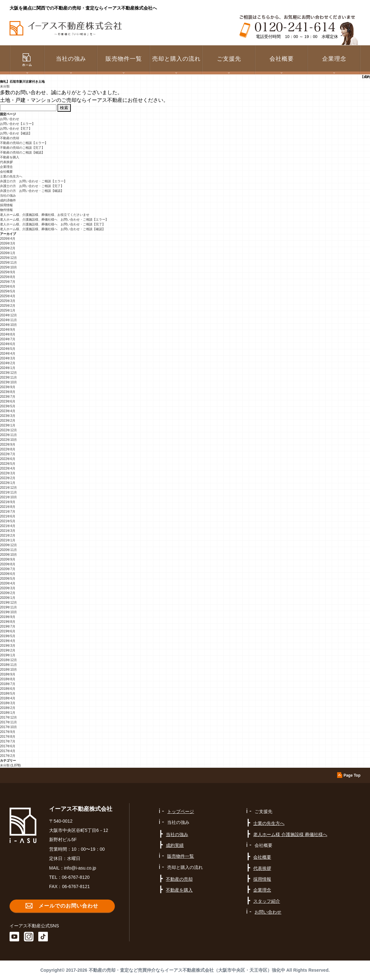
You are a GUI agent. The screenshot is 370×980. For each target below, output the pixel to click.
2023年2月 (8, 421)
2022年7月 (8, 454)
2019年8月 (8, 622)
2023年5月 (8, 406)
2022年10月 (8, 440)
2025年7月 (8, 282)
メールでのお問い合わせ (68, 906)
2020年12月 (8, 545)
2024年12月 (8, 315)
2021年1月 (8, 540)
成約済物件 (8, 200)
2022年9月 (8, 445)
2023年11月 (8, 377)
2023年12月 (8, 373)
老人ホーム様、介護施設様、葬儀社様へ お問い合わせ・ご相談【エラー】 (54, 219)
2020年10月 (8, 555)
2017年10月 (8, 727)
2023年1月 (8, 425)
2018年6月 (8, 689)
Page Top (352, 775)
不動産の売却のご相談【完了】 (22, 148)
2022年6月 (8, 459)
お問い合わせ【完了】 (16, 128)
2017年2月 (8, 756)
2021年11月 (8, 492)
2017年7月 (8, 741)
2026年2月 (8, 248)
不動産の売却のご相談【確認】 (22, 152)
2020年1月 (8, 598)
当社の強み (8, 196)
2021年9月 (8, 502)
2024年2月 (8, 363)
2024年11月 (8, 320)
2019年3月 (8, 646)
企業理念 (334, 59)
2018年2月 (8, 708)
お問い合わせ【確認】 (16, 133)
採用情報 (6, 205)
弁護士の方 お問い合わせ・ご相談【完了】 (32, 186)
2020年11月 (8, 550)
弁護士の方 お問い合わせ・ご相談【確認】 (32, 191)
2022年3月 (8, 473)
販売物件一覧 (124, 59)
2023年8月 (8, 392)
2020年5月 (8, 579)
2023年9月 (8, 387)
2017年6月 (8, 746)
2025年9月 (8, 272)
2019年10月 (8, 612)
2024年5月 (8, 349)
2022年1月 (8, 483)
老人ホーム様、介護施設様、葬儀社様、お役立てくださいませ (45, 215)
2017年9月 (8, 732)
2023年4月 (8, 411)
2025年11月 (8, 263)
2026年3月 (8, 243)
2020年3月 (8, 588)
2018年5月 (8, 694)
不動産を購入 (10, 157)
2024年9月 (8, 330)
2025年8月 (8, 277)
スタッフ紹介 (267, 901)
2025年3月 (8, 301)
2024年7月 (8, 339)
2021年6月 (8, 516)
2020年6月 (8, 574)
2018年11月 (8, 665)
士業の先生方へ (11, 176)
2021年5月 (8, 521)
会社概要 (6, 172)
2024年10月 (8, 325)
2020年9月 (8, 559)
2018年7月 (8, 684)
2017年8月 (8, 737)
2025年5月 (8, 291)
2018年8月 (8, 679)
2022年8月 (8, 449)
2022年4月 (8, 468)
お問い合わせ (10, 119)
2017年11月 (8, 722)
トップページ (181, 811)
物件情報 (6, 210)
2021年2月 (8, 535)
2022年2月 (8, 478)
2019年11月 (8, 607)
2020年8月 (8, 564)
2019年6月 (8, 631)
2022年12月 (8, 430)
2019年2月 (8, 650)
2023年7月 (8, 397)
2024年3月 (8, 358)
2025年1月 (8, 310)
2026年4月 (8, 239)
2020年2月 (8, 593)
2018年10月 (8, 670)
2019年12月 (8, 603)
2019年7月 (8, 626)
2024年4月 (8, 354)
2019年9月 (8, 617)
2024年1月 (8, 368)
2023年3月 (8, 416)
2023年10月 (8, 382)
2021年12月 (8, 488)
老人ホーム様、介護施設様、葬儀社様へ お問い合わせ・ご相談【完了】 (53, 224)
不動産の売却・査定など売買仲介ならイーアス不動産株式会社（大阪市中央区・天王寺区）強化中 (187, 970)
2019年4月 (8, 641)
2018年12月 (8, 660)
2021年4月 (8, 526)
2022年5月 (8, 464)
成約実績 (175, 845)
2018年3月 (8, 703)
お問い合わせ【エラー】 (18, 124)
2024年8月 (8, 334)
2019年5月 (8, 636)
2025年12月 (8, 258)
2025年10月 (8, 267)
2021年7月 (8, 512)
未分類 (5, 86)
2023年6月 (8, 401)
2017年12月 (8, 717)
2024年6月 (8, 344)
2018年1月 (8, 713)
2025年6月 (8, 286)
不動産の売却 (10, 138)
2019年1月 (8, 655)
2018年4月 (8, 698)
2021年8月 (8, 507)
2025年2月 (8, 306)
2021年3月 (8, 531)
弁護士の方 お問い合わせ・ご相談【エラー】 (33, 181)
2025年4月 (8, 296)
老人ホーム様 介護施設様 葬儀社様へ (290, 834)
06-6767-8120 (76, 877)
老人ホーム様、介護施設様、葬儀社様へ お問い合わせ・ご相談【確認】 (53, 229)
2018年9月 (8, 674)
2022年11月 (8, 435)
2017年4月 (8, 751)
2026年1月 (8, 253)
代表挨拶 (6, 162)
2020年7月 (8, 569)
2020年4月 (8, 583)
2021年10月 (8, 497)
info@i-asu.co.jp (80, 868)
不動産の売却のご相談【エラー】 (24, 143)
